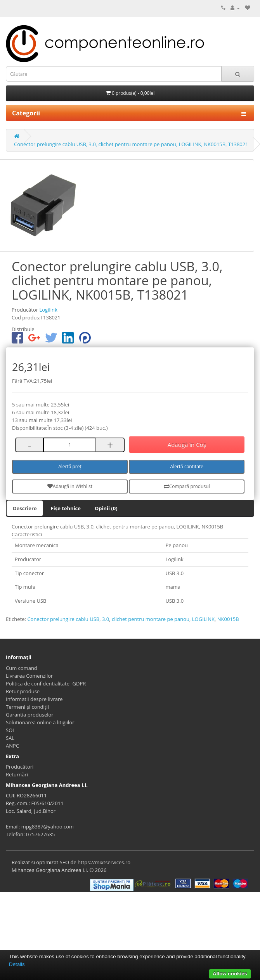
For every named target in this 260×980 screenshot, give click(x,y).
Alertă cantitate (187, 466)
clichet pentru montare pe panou (151, 619)
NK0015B (228, 619)
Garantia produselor (30, 715)
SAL (10, 738)
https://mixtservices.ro (104, 862)
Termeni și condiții (27, 707)
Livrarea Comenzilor (29, 676)
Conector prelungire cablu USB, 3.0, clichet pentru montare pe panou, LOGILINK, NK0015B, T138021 (131, 144)
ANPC (12, 746)
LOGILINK (203, 619)
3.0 (106, 619)
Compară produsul (187, 486)
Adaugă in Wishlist (70, 486)
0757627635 (40, 834)
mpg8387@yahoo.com (48, 827)
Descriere (25, 508)
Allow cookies (230, 974)
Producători (20, 767)
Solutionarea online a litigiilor (40, 722)
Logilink (48, 310)
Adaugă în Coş (187, 445)
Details (17, 964)
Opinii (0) (106, 508)
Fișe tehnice (66, 508)
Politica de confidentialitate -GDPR (46, 684)
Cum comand (22, 668)
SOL (10, 730)
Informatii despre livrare (34, 699)
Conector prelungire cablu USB (63, 619)
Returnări (17, 774)
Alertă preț (70, 466)
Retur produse (23, 691)
